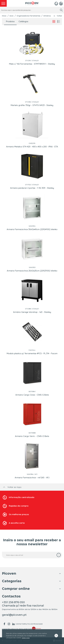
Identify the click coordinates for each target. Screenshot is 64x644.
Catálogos (23, 21)
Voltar (59, 16)
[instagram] (9, 624)
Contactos (20, 624)
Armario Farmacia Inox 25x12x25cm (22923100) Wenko (32, 271)
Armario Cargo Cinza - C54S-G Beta (32, 395)
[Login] (56, 3)
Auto (12, 16)
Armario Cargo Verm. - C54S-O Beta (32, 436)
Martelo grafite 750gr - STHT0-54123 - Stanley (32, 105)
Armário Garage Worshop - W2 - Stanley (32, 312)
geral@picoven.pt (14, 615)
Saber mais (26, 638)
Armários (47, 16)
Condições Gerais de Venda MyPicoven (17, 629)
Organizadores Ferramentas (28, 16)
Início (4, 16)
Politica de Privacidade (33, 624)
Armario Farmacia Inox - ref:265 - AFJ (32, 478)
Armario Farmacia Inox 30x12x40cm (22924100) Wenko (32, 229)
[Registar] (61, 3)
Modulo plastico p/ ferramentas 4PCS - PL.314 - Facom (32, 353)
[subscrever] (59, 555)
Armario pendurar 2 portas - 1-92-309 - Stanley (32, 188)
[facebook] (4, 624)
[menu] (3, 3)
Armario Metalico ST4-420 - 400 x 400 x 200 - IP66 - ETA (32, 147)
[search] (61, 10)
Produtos (10, 21)
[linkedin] (13, 624)
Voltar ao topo (12, 487)
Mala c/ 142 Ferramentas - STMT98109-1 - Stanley (32, 64)
